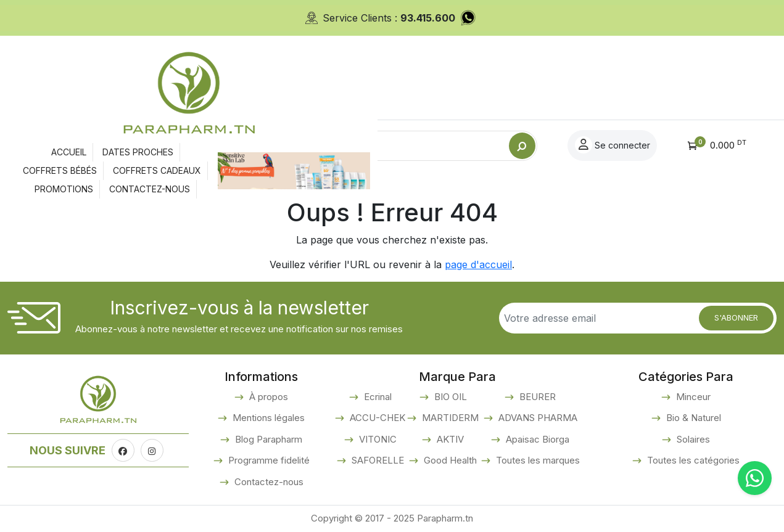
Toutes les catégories (692, 460)
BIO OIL (449, 397)
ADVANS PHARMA (537, 418)
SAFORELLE (377, 460)
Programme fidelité (268, 460)
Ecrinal (377, 397)
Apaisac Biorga (536, 439)
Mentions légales (267, 418)
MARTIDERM (449, 418)
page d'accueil (478, 264)
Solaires (692, 439)
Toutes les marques (537, 460)
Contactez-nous (268, 482)
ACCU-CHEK (376, 418)
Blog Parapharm (267, 439)
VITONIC (377, 439)
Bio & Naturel (692, 418)
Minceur (692, 397)
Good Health (449, 460)
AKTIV (449, 439)
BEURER (536, 397)
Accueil (82, 181)
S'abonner (736, 317)
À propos (267, 397)
